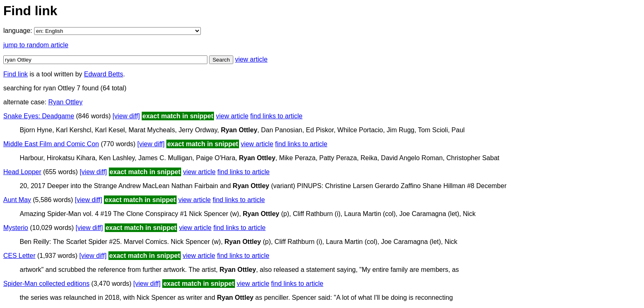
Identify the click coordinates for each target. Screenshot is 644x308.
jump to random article (36, 45)
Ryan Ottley (65, 102)
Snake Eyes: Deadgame (39, 116)
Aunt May (17, 200)
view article (251, 59)
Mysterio (16, 228)
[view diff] (126, 116)
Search (221, 60)
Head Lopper (22, 172)
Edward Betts (104, 74)
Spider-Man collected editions (46, 284)
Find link (16, 74)
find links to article (276, 116)
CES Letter (19, 256)
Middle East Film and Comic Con (51, 144)
